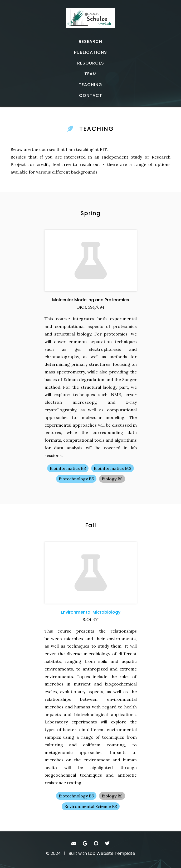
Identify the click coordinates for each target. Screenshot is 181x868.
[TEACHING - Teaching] (90, 85)
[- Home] (90, 20)
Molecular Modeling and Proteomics (91, 300)
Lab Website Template (112, 853)
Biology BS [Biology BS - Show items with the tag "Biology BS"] (112, 479)
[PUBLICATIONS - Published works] (90, 52)
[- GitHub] (96, 843)
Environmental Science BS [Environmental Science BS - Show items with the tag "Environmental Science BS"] (91, 806)
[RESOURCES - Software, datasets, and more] (90, 63)
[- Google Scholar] (85, 843)
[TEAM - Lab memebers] (90, 74)
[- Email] (74, 843)
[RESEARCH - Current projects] (90, 42)
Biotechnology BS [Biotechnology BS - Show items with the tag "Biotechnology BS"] (76, 479)
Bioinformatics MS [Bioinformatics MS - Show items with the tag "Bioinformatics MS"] (112, 468)
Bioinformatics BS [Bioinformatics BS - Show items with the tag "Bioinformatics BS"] (68, 468)
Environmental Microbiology (91, 612)
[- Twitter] (107, 843)
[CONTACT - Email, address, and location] (90, 96)
